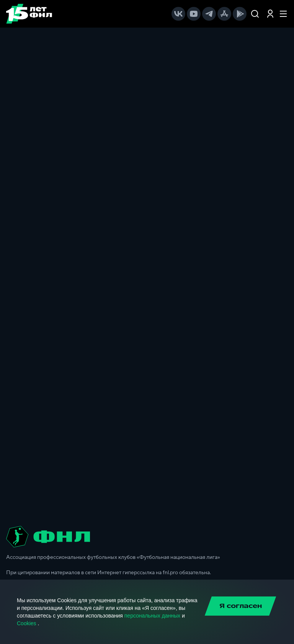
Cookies (27, 623)
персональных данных (152, 616)
